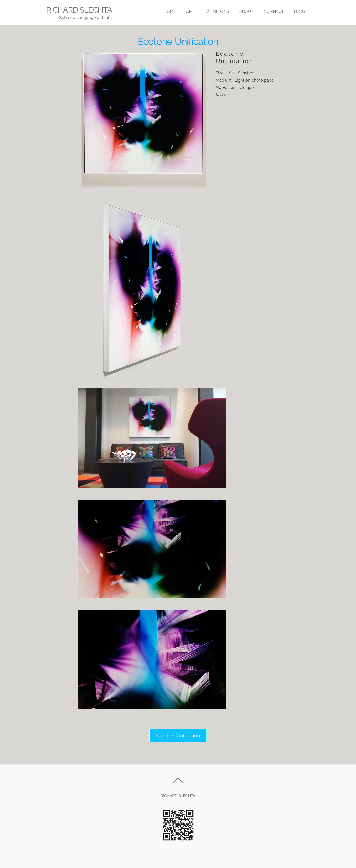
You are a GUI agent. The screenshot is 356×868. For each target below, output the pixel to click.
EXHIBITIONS (217, 11)
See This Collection (178, 736)
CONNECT (274, 11)
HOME (170, 11)
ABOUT (246, 11)
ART (190, 11)
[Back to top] (178, 783)
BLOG (300, 11)
